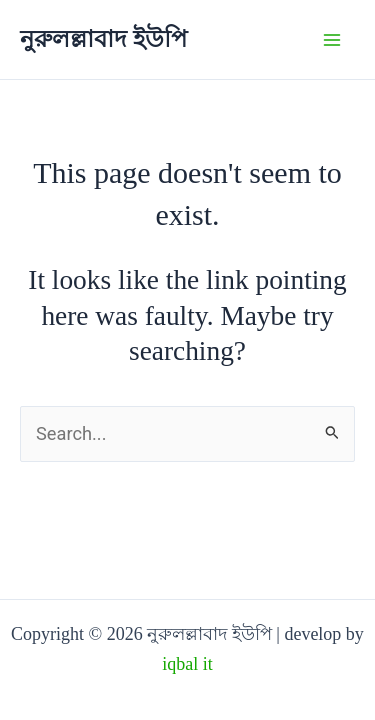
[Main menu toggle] (331, 39)
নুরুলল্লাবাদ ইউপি (103, 39)
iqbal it (187, 664)
